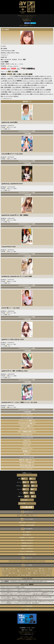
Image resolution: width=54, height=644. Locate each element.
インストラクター (8, 96)
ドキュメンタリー (16, 92)
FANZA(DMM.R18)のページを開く (27, 131)
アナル (25, 83)
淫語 (6, 81)
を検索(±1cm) (27, 460)
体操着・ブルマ (11, 87)
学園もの (28, 87)
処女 (4, 571)
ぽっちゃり (45, 94)
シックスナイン (31, 81)
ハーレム (25, 573)
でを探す (27, 423)
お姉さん (37, 83)
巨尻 (14, 569)
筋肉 (40, 569)
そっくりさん (25, 571)
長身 (29, 569)
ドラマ (34, 575)
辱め (29, 85)
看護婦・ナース (22, 94)
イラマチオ (36, 94)
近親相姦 (48, 90)
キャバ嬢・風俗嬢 (27, 74)
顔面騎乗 (3, 94)
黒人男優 (29, 90)
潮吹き (30, 76)
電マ (14, 83)
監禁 (17, 87)
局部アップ (43, 83)
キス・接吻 (29, 94)
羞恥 (12, 85)
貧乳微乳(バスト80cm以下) (27, 538)
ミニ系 (3, 81)
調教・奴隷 (4, 87)
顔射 (48, 83)
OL (15, 85)
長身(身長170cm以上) (27, 546)
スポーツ (51, 94)
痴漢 (35, 85)
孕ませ (45, 573)
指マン (5, 79)
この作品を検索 (27, 133)
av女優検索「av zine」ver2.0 (27, 628)
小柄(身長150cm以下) (27, 543)
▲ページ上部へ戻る (27, 415)
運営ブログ (25, 630)
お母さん (44, 571)
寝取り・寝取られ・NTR (35, 573)
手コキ (14, 81)
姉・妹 (40, 90)
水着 (16, 83)
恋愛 (28, 83)
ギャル (42, 79)
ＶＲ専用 (20, 515)
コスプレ (49, 76)
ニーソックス (40, 85)
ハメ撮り (19, 74)
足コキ (51, 83)
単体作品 (28, 575)
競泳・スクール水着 (47, 81)
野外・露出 (8, 85)
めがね (32, 85)
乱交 (16, 90)
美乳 (29, 79)
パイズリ (24, 81)
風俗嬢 (35, 515)
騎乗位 (17, 76)
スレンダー (4, 83)
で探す (27, 421)
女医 (38, 92)
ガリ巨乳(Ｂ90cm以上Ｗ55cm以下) (27, 554)
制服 (32, 79)
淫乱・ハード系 (10, 94)
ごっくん (20, 83)
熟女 (2, 96)
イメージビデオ (41, 575)
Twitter (31, 630)
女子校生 (22, 76)
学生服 (36, 79)
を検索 (27, 463)
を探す (27, 443)
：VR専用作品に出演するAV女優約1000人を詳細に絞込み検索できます (24, 581)
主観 (14, 74)
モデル (50, 571)
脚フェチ (10, 83)
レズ (46, 85)
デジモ (13, 76)
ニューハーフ (13, 575)
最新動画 (4, 74)
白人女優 (5, 575)
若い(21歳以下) (27, 532)
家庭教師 (29, 92)
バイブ (13, 90)
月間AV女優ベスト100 (27, 522)
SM (20, 573)
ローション (19, 85)
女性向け (16, 96)
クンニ (3, 85)
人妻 (40, 94)
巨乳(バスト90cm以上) (27, 540)
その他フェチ (43, 76)
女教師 (43, 87)
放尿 (2, 79)
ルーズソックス (22, 90)
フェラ (16, 79)
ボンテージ (43, 92)
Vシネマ (48, 92)
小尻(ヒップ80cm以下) (27, 549)
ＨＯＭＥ (27, 609)
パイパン (33, 87)
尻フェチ (50, 79)
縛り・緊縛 (22, 87)
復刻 (16, 94)
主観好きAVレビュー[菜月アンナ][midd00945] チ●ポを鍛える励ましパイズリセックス (29, 590)
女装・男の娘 (21, 575)
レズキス (34, 92)
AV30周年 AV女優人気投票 (27, 525)
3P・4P (34, 76)
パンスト (10, 81)
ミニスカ (32, 83)
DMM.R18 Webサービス (29, 634)
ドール (44, 90)
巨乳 (37, 76)
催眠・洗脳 (8, 92)
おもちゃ (24, 92)
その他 (3, 92)
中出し (12, 79)
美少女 (26, 76)
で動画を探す (27, 434)
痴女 (39, 79)
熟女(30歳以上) (27, 535)
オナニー (38, 81)
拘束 (46, 79)
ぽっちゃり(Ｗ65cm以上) (27, 551)
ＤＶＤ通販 (15, 72)
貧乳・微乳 (35, 90)
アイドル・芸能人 (6, 90)
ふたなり (38, 87)
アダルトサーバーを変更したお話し (15, 587)
